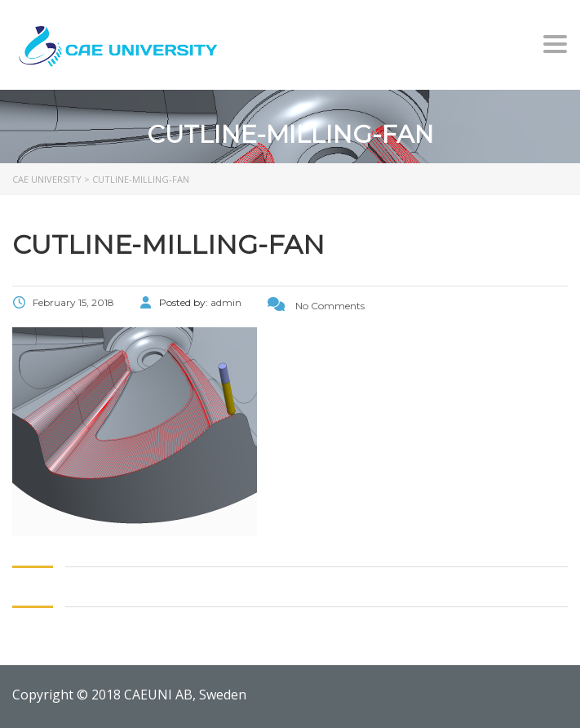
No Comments (316, 306)
